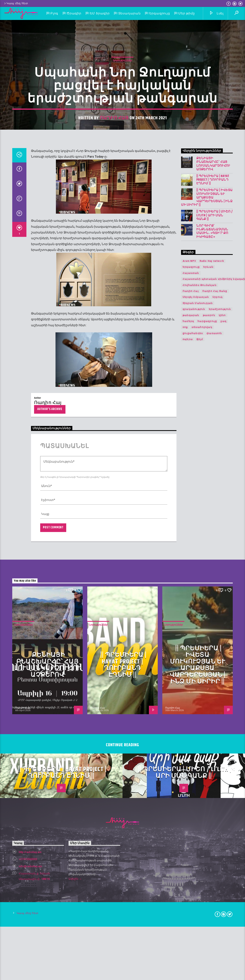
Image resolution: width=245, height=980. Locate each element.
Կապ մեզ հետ (16, 3)
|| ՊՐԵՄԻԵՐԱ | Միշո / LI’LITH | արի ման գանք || (215, 563)
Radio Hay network (212, 609)
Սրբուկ (218, 645)
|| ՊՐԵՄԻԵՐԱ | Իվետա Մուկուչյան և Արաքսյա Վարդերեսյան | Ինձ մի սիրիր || (207, 545)
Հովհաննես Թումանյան (200, 633)
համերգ (188, 669)
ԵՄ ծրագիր (100, 13)
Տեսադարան (129, 13)
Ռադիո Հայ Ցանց (215, 639)
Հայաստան (191, 621)
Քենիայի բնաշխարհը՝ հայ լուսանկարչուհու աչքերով (213, 512)
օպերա (188, 687)
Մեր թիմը (187, 13)
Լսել (216, 14)
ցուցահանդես (193, 681)
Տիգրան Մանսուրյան (198, 651)
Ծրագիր (74, 13)
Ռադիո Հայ (114, 278)
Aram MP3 (189, 609)
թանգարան (191, 663)
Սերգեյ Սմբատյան (196, 645)
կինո (222, 663)
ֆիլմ (200, 687)
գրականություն (194, 657)
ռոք (185, 675)
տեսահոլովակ (202, 675)
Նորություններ (122, 220)
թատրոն (209, 663)
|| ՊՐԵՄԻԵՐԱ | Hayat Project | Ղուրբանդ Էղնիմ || (213, 528)
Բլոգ (54, 13)
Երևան (208, 615)
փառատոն (214, 681)
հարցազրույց (207, 669)
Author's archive (50, 757)
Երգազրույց (160, 13)
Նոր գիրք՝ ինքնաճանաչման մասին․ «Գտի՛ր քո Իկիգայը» (212, 579)
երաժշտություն (220, 657)
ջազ (223, 669)
